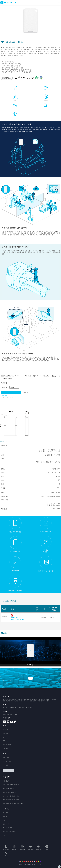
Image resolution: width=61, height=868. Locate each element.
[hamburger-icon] (59, 3)
